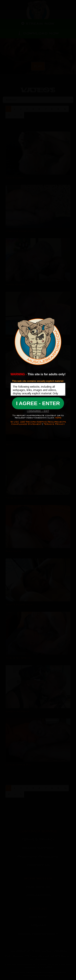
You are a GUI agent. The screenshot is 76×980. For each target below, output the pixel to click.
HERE (58, 418)
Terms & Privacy (54, 424)
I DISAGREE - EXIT (38, 411)
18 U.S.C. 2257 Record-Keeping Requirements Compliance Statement (38, 423)
